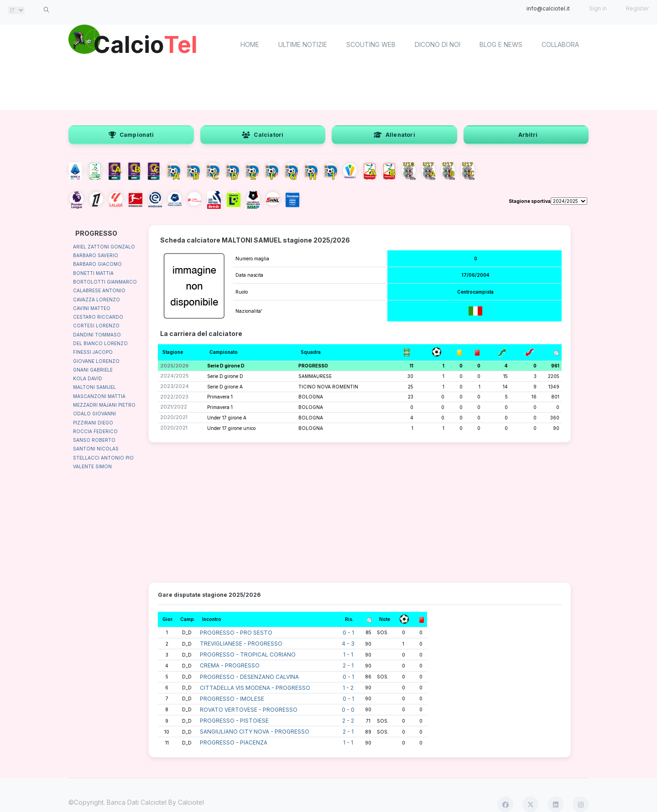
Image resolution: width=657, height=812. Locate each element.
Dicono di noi (438, 44)
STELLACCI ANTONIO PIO (103, 458)
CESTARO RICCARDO (98, 317)
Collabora (560, 44)
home (250, 44)
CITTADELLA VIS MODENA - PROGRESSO (255, 688)
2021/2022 (174, 407)
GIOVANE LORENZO (96, 361)
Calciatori (263, 135)
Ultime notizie (303, 44)
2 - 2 (348, 721)
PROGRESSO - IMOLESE (232, 699)
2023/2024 (175, 386)
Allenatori (394, 135)
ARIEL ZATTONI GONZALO (104, 247)
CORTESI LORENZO (96, 326)
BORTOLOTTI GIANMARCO (105, 282)
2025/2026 (175, 366)
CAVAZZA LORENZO (96, 300)
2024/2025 (175, 376)
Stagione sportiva (530, 201)
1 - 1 (348, 654)
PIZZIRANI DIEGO (93, 423)
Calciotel (191, 802)
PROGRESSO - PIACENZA (234, 742)
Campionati (131, 135)
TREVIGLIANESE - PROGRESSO (241, 644)
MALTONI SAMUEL (94, 387)
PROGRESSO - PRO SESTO (236, 633)
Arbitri (528, 135)
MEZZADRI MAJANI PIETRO (104, 405)
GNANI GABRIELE (93, 370)
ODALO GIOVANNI (94, 414)
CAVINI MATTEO (92, 308)
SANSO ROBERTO (94, 440)
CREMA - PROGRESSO (230, 665)
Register (637, 8)
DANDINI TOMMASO (97, 335)
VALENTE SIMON (92, 466)
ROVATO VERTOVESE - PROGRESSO (249, 710)
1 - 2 (348, 688)
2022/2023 (174, 397)
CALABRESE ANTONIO (99, 290)
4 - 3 (348, 644)
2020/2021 (174, 417)
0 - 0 (348, 710)
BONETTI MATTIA (93, 273)
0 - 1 (348, 633)
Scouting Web (371, 44)
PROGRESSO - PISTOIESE (234, 721)
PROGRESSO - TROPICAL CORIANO (248, 654)
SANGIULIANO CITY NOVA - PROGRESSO (255, 732)
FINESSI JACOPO (93, 352)
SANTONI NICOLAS (96, 449)
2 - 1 (348, 665)
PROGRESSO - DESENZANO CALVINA (249, 677)
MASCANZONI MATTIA (99, 396)
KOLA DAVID (88, 378)
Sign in (598, 8)
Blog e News (501, 44)
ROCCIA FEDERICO (95, 431)
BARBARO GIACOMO (97, 264)
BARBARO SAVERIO (96, 255)
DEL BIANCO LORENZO (100, 343)
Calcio (146, 43)
